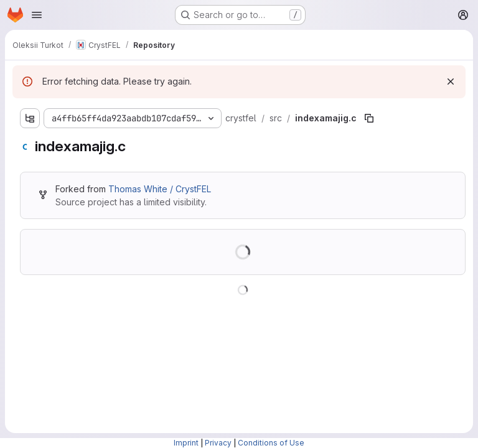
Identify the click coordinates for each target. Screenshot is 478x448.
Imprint (186, 443)
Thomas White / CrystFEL (160, 189)
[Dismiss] (451, 82)
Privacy (218, 443)
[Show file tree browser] (30, 118)
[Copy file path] (369, 118)
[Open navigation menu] (37, 15)
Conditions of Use (271, 443)
